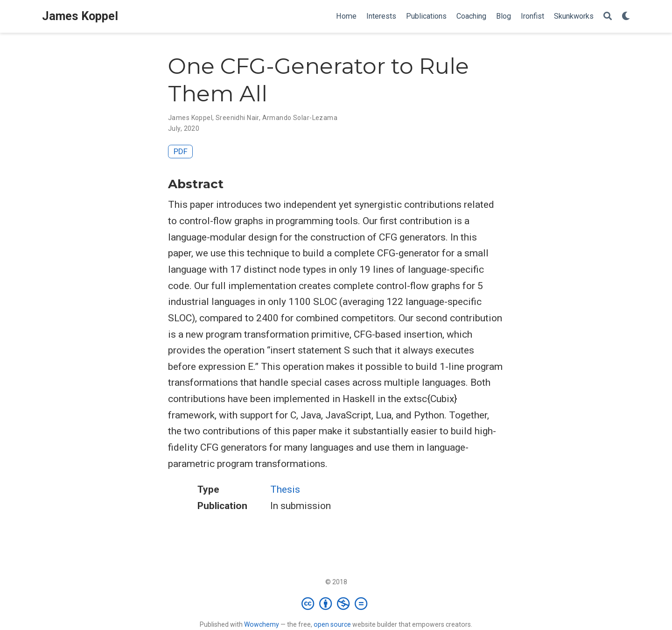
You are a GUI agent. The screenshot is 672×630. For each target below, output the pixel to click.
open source (332, 624)
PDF (181, 151)
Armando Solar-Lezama (300, 118)
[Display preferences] (626, 17)
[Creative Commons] (336, 603)
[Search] (608, 17)
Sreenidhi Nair (237, 118)
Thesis (285, 489)
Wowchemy (262, 624)
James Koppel (80, 16)
